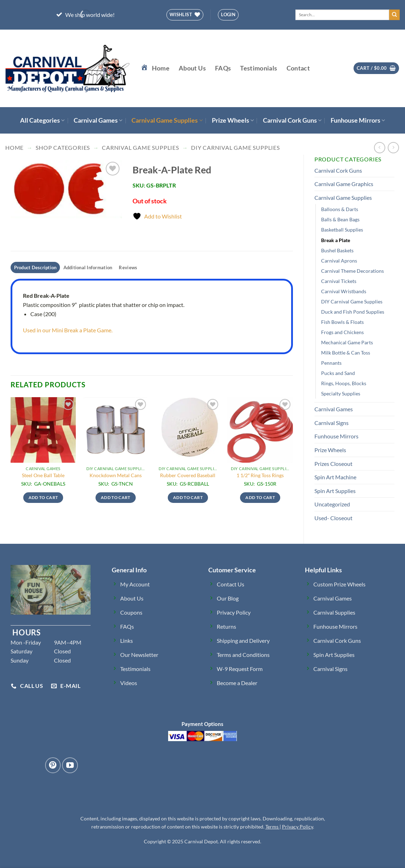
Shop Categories (63, 147)
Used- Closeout (333, 518)
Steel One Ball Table (43, 475)
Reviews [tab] (128, 267)
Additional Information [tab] (88, 267)
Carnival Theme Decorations (352, 271)
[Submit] (394, 15)
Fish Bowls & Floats (342, 322)
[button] (228, 15)
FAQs (223, 68)
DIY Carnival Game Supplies (235, 147)
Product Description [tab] (35, 267)
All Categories (42, 120)
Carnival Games (98, 120)
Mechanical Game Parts (347, 342)
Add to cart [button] (43, 497)
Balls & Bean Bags (340, 219)
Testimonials (259, 68)
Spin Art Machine (335, 477)
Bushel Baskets (337, 250)
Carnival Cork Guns (292, 120)
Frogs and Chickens (342, 332)
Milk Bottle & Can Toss (346, 353)
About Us (192, 68)
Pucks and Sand (338, 373)
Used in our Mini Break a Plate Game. (69, 330)
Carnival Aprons (339, 261)
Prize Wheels (233, 120)
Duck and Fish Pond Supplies (353, 312)
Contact (298, 68)
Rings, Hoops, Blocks (344, 383)
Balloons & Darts (340, 209)
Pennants (331, 363)
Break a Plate (336, 240)
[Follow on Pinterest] (53, 765)
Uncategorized (332, 504)
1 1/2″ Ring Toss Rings (260, 475)
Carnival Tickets (339, 281)
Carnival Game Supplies (167, 120)
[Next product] (379, 147)
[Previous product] (393, 147)
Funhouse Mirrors (358, 120)
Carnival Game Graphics (344, 184)
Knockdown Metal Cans (116, 475)
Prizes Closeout (333, 464)
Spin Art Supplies (335, 491)
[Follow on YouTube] (70, 765)
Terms (272, 827)
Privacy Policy (297, 827)
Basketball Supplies (342, 230)
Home (14, 147)
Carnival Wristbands (344, 291)
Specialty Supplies (341, 393)
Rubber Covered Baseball (188, 475)
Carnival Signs (332, 423)
